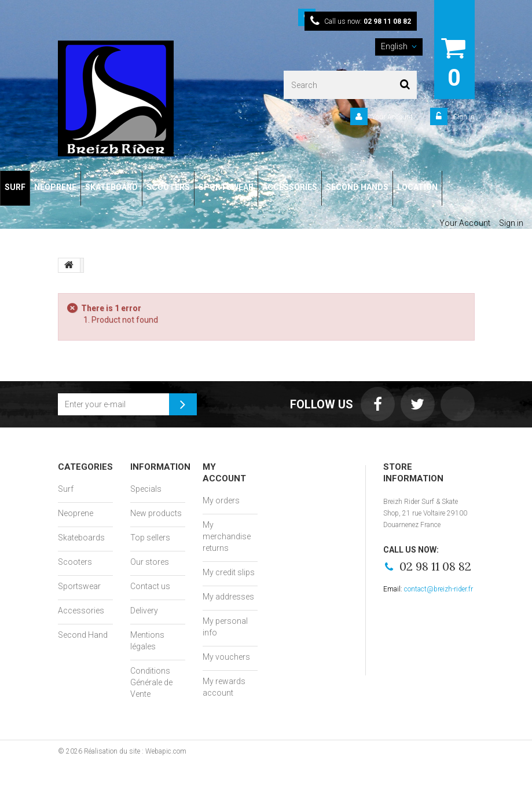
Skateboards (81, 538)
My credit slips (229, 572)
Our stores (150, 562)
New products (156, 513)
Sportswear (79, 586)
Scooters (75, 562)
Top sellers (150, 538)
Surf (66, 489)
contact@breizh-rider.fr (439, 589)
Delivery (144, 611)
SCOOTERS (168, 187)
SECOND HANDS (357, 187)
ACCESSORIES (290, 187)
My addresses (228, 597)
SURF (15, 187)
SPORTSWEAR (226, 187)
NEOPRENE (55, 187)
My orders (221, 500)
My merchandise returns (227, 536)
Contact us (150, 586)
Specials (146, 489)
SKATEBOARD (111, 187)
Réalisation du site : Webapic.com (135, 751)
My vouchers (226, 657)
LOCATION (417, 187)
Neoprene (76, 513)
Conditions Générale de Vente (151, 682)
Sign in (463, 117)
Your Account (392, 117)
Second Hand (83, 635)
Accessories (81, 611)
